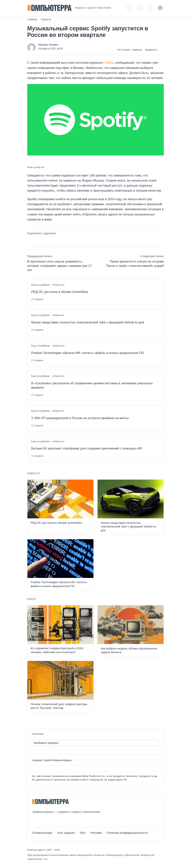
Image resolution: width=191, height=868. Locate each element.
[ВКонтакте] (35, 821)
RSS (83, 833)
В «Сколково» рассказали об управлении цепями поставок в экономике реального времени (92, 385)
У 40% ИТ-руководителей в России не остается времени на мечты (80, 418)
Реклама (96, 833)
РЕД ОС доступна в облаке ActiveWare (60, 292)
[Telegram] (48, 821)
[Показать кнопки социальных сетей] (129, 8)
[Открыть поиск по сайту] (150, 8)
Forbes (108, 63)
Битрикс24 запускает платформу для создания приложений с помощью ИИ (87, 448)
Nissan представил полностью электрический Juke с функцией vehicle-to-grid (88, 322)
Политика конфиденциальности (127, 833)
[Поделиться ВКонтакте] (30, 240)
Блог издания (66, 833)
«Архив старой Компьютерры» (52, 760)
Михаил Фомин (48, 45)
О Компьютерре (42, 833)
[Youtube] (42, 821)
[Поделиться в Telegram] (36, 240)
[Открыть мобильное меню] (160, 8)
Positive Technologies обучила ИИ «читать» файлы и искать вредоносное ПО (88, 353)
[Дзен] (55, 821)
